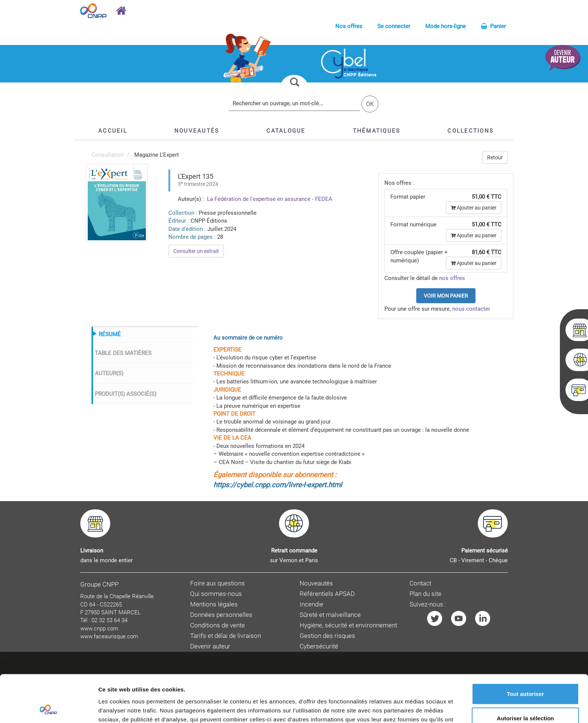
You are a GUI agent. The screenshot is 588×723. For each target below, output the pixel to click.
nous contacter (471, 309)
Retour (495, 157)
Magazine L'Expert (157, 155)
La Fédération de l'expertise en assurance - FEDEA (269, 199)
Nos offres (349, 26)
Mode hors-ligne (445, 26)
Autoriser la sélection (526, 674)
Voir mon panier (446, 296)
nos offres (452, 278)
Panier (493, 26)
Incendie (311, 604)
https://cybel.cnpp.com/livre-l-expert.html (278, 485)
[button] (286, 131)
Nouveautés (316, 583)
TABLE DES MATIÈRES (123, 353)
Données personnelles (221, 615)
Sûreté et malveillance (330, 615)
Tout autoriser (525, 649)
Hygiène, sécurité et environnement (348, 625)
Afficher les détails (413, 708)
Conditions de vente (217, 625)
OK (370, 104)
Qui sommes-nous (216, 594)
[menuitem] (117, 202)
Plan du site (425, 594)
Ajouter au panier (474, 208)
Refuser (525, 698)
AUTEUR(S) (109, 373)
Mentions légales (214, 604)
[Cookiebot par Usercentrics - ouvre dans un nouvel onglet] (49, 708)
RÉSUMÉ (110, 334)
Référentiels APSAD (327, 594)
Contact (420, 583)
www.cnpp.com (99, 629)
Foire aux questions (217, 583)
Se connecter (394, 26)
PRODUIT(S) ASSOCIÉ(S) (126, 394)
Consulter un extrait (196, 251)
